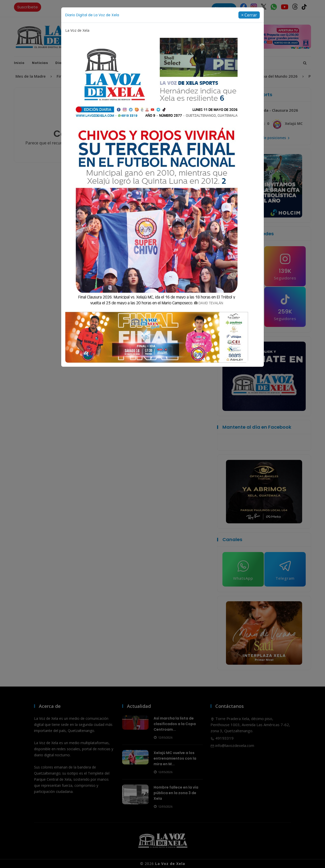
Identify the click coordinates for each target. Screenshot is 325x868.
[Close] (249, 15)
